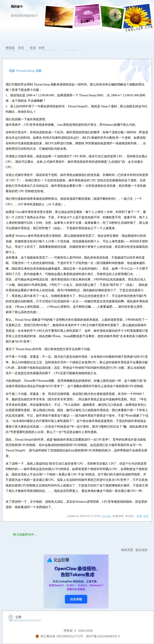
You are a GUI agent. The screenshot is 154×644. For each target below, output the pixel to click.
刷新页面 (127, 550)
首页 (21, 48)
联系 (33, 48)
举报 (146, 516)
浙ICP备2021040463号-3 (103, 636)
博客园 (10, 48)
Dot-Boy (106, 516)
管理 (41, 48)
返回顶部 (141, 550)
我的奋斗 (17, 7)
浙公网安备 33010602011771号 (59, 636)
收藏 (139, 516)
